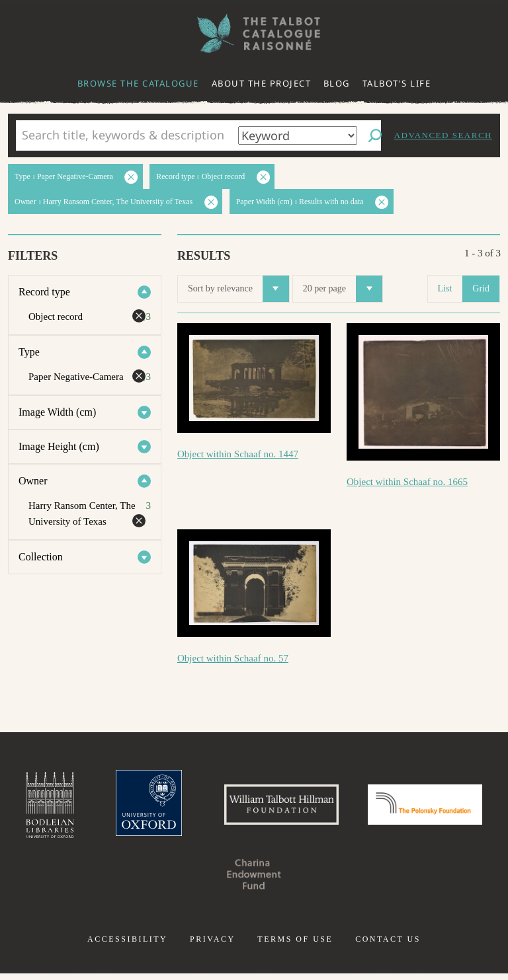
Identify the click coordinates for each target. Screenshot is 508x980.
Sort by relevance (238, 289)
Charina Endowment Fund (321, 881)
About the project (262, 83)
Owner (33, 481)
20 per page (343, 289)
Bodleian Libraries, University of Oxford (96, 808)
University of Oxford (201, 808)
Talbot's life (397, 83)
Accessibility (127, 946)
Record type (44, 292)
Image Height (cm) (59, 446)
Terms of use (295, 946)
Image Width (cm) (57, 412)
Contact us (388, 946)
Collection (41, 557)
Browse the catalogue (138, 83)
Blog (337, 83)
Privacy (213, 946)
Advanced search (443, 135)
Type (29, 352)
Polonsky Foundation (187, 881)
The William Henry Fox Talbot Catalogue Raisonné (254, 33)
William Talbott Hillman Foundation (346, 808)
